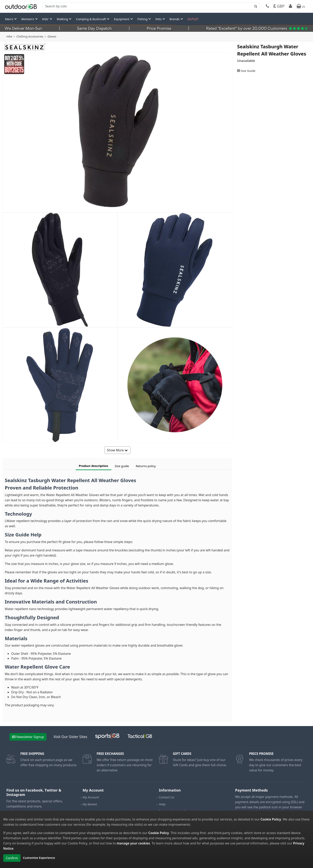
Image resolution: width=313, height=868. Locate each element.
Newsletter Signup (28, 737)
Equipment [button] (122, 19)
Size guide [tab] (122, 466)
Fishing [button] (143, 19)
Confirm (12, 858)
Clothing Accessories (30, 36)
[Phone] (267, 7)
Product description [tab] (94, 466)
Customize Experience (39, 858)
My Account (91, 797)
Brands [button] (175, 19)
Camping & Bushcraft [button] (91, 19)
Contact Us (166, 797)
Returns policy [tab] (146, 466)
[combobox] (151, 6)
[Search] (151, 6)
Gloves (52, 36)
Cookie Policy (271, 819)
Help (162, 804)
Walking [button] (63, 19)
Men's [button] (9, 19)
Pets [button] (159, 19)
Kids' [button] (46, 19)
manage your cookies (133, 843)
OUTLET (193, 19)
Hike (9, 36)
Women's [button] (28, 19)
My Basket (90, 804)
